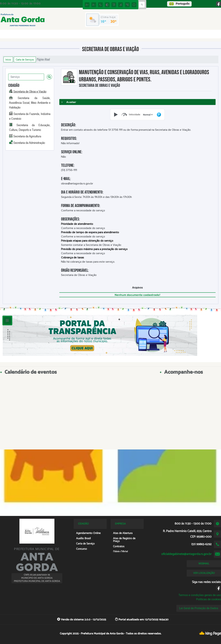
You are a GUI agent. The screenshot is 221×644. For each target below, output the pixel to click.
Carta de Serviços (25, 59)
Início (8, 59)
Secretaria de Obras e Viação (30, 91)
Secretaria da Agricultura (27, 136)
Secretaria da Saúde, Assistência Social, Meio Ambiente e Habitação (30, 103)
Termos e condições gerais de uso (200, 595)
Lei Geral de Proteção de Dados (199, 608)
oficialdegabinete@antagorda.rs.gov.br (186, 554)
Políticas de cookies (209, 599)
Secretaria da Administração (29, 143)
